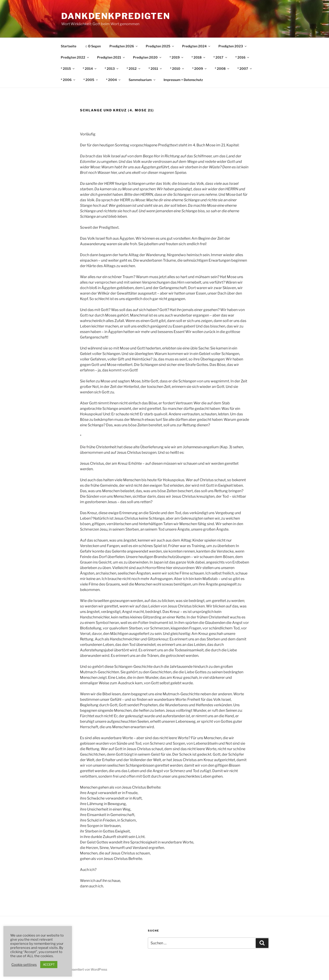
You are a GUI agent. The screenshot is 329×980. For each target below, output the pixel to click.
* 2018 (199, 57)
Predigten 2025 (160, 46)
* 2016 (243, 57)
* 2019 (177, 57)
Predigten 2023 (233, 46)
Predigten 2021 (111, 57)
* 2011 (155, 68)
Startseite (69, 46)
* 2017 (221, 57)
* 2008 (222, 68)
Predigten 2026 (124, 46)
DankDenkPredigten (116, 16)
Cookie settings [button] (24, 965)
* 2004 (114, 80)
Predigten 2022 (75, 57)
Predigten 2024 (196, 46)
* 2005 (91, 80)
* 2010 (177, 68)
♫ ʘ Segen (93, 46)
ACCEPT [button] (49, 964)
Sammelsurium (142, 80)
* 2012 (134, 68)
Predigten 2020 (147, 57)
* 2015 (68, 68)
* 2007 (245, 68)
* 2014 (90, 68)
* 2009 (200, 68)
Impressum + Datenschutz (183, 80)
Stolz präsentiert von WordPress (84, 969)
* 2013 (112, 68)
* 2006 (68, 80)
